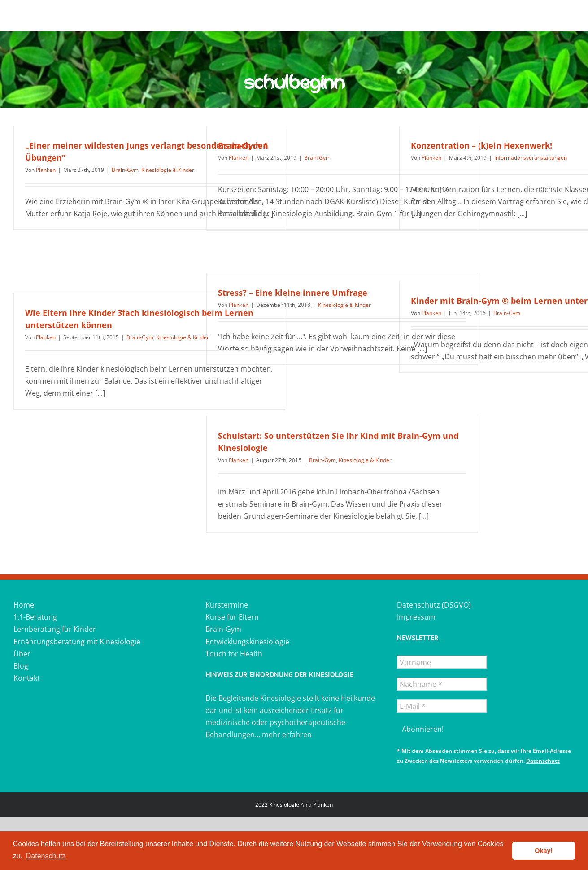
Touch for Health (234, 654)
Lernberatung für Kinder (55, 629)
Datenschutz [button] (46, 856)
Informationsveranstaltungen (531, 158)
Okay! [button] (544, 851)
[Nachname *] (442, 684)
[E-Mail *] (442, 706)
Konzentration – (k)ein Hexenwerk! (481, 145)
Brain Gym (317, 158)
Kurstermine (227, 605)
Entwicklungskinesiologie (247, 642)
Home (24, 605)
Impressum (416, 617)
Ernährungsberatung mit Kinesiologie (77, 642)
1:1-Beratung (35, 617)
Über (22, 654)
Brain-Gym (125, 170)
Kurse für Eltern (232, 617)
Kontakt (27, 678)
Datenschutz (543, 761)
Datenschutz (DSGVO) (434, 605)
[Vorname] (442, 662)
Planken (46, 170)
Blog (21, 666)
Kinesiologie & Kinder (168, 170)
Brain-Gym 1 (243, 145)
